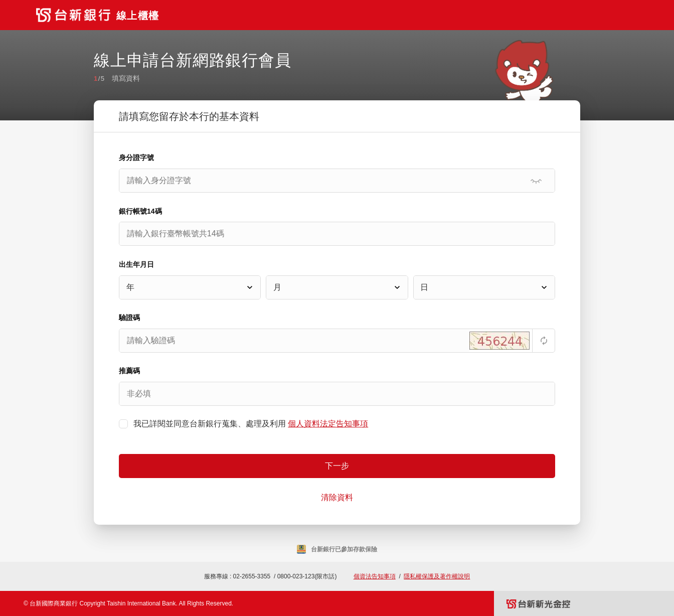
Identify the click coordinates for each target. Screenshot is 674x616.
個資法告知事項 (375, 576)
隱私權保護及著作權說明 (437, 576)
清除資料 (337, 497)
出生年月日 (136, 264)
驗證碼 (129, 318)
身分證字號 (136, 158)
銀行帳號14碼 (140, 211)
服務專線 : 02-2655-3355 (237, 576)
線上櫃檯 (138, 16)
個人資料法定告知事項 (328, 424)
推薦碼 (129, 371)
